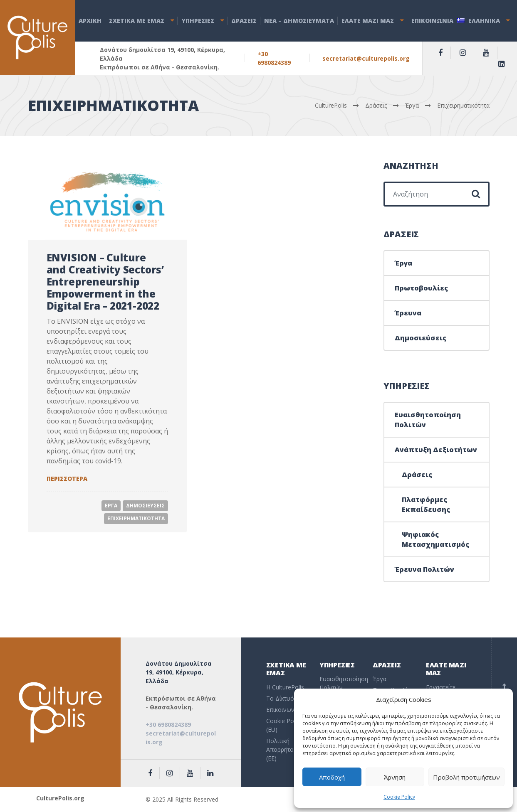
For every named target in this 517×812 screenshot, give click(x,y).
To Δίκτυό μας (286, 698)
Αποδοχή (332, 777)
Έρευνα (408, 313)
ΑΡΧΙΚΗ (90, 21)
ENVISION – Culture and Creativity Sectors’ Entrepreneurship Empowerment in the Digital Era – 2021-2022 (105, 281)
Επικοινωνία (283, 710)
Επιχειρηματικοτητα (136, 518)
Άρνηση (395, 777)
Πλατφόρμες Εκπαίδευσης (426, 504)
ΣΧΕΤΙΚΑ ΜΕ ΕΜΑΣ (137, 21)
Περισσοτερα (67, 479)
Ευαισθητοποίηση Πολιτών (428, 420)
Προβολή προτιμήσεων (466, 777)
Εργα (111, 506)
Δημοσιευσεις (145, 506)
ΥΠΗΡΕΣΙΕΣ (198, 21)
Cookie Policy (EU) (284, 725)
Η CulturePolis (285, 687)
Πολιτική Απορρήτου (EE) (282, 749)
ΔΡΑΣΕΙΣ (244, 21)
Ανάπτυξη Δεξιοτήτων (436, 450)
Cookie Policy (399, 797)
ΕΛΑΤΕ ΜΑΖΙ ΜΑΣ (368, 21)
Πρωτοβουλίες (421, 288)
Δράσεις (417, 475)
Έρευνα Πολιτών (424, 569)
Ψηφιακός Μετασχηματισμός (435, 539)
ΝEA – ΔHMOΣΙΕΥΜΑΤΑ (299, 21)
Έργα (403, 263)
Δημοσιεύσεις (421, 338)
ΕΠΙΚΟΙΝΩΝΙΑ (432, 21)
